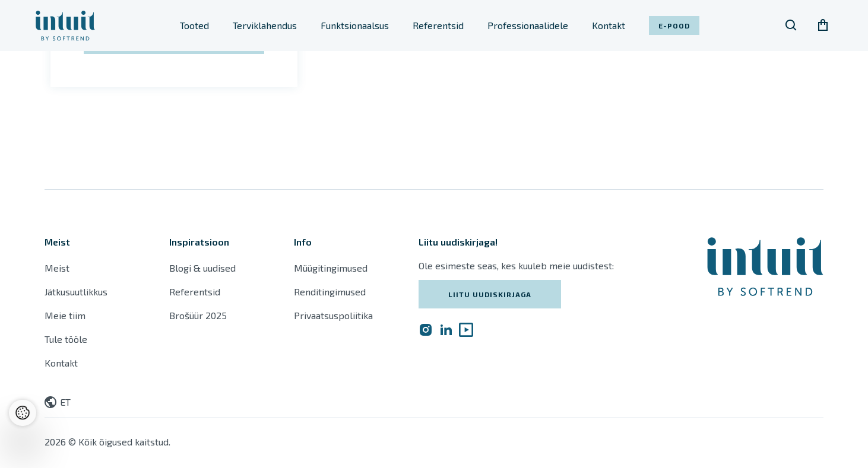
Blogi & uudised (202, 268)
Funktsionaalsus (355, 25)
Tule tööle (66, 339)
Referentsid (438, 25)
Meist (57, 268)
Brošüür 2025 (198, 315)
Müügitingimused (331, 268)
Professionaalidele (528, 25)
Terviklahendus (265, 25)
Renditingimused (331, 292)
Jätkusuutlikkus (76, 292)
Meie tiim (65, 315)
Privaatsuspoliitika (333, 315)
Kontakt (609, 25)
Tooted (194, 25)
